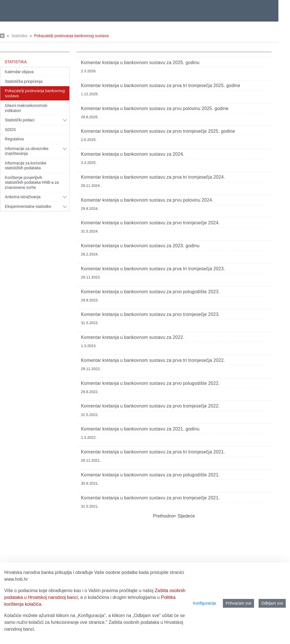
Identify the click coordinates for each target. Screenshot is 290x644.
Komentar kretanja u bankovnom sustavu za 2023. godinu (140, 246)
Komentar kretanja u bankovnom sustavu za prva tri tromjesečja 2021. (153, 452)
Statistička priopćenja (24, 81)
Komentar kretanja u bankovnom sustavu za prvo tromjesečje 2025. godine (158, 131)
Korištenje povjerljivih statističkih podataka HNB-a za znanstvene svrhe (32, 182)
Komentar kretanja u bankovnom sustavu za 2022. (133, 337)
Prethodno (163, 516)
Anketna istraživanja (23, 197)
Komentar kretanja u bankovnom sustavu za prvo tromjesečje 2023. (150, 314)
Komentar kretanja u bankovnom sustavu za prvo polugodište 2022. (150, 383)
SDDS (10, 130)
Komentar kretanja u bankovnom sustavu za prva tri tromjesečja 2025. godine (161, 85)
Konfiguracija (204, 603)
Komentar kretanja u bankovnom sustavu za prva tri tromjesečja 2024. (153, 177)
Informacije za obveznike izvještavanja (27, 151)
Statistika (19, 36)
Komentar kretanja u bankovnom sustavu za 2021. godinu (140, 429)
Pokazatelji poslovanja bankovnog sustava (71, 36)
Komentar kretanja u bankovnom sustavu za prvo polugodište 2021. (150, 475)
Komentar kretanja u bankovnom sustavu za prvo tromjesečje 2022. (150, 406)
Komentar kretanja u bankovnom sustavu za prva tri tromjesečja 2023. (153, 269)
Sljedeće (186, 516)
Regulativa (14, 139)
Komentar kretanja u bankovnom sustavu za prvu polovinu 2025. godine (155, 108)
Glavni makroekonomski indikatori (26, 108)
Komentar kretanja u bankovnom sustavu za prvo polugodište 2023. (150, 292)
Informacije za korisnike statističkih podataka (26, 166)
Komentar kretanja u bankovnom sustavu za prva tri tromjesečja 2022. (153, 360)
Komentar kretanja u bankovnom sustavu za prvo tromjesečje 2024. (150, 223)
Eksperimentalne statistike (28, 206)
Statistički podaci (20, 120)
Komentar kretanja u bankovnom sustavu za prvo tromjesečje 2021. (150, 498)
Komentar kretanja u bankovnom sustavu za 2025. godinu (140, 63)
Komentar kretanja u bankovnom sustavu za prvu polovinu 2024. (147, 200)
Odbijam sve (272, 603)
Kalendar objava (19, 72)
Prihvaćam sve (238, 603)
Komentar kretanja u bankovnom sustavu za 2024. (133, 154)
